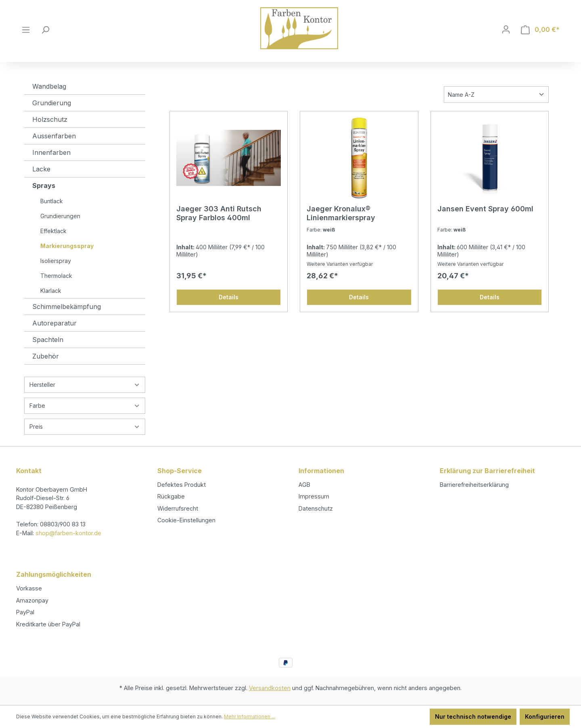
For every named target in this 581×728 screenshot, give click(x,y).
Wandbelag (49, 86)
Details (229, 297)
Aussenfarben (54, 136)
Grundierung (52, 103)
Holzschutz (50, 119)
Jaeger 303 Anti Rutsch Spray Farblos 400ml (219, 213)
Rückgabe (171, 496)
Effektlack (53, 231)
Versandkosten (270, 688)
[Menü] (26, 30)
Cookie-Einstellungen (186, 520)
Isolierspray (56, 261)
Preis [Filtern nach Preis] (85, 427)
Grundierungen (60, 216)
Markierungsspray (67, 246)
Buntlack (52, 201)
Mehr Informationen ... (250, 717)
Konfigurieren (545, 717)
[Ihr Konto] (506, 29)
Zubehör (46, 356)
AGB (304, 485)
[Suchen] (45, 30)
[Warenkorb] (540, 30)
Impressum (314, 496)
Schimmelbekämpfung (67, 307)
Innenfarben (51, 152)
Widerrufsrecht (178, 508)
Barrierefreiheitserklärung (474, 485)
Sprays (44, 186)
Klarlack (51, 291)
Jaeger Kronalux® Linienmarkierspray (341, 213)
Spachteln (48, 340)
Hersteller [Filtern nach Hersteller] (85, 385)
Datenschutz (316, 508)
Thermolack (56, 276)
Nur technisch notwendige (473, 717)
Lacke (41, 169)
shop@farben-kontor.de (68, 533)
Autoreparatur (54, 323)
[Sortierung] (496, 95)
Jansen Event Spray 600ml (485, 209)
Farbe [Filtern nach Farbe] (85, 406)
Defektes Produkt (182, 485)
